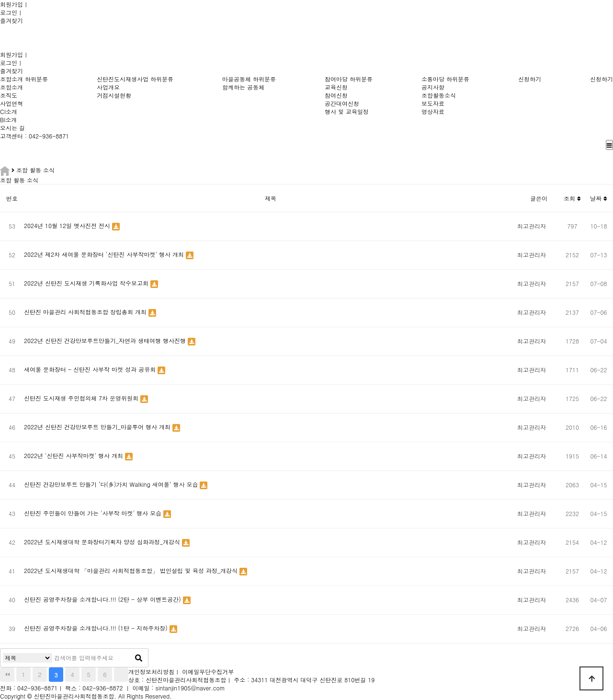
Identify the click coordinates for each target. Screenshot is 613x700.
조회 (572, 198)
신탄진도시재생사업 (123, 79)
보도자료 (433, 103)
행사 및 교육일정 (347, 111)
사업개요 (108, 87)
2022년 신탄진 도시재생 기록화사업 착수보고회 (87, 283)
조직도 (9, 95)
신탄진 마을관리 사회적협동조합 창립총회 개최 (86, 312)
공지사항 (433, 87)
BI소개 (8, 120)
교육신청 (336, 87)
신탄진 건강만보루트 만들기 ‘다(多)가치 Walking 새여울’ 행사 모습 (112, 484)
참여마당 (336, 79)
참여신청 (336, 95)
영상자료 (433, 111)
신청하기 (530, 79)
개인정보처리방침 (151, 671)
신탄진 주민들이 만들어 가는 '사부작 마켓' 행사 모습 (94, 513)
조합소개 (11, 79)
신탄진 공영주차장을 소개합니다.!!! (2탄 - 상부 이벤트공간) (103, 599)
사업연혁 (11, 103)
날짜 (599, 198)
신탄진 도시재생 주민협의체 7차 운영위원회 (82, 398)
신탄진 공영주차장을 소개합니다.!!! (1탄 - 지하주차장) (97, 628)
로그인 (9, 12)
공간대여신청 (342, 103)
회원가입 (11, 4)
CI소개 (9, 111)
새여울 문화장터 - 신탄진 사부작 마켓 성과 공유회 (91, 369)
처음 (7, 675)
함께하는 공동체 (243, 87)
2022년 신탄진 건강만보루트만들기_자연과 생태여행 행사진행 (106, 340)
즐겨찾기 (11, 20)
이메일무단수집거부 (208, 671)
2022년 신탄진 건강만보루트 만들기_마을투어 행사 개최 (98, 427)
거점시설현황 (114, 95)
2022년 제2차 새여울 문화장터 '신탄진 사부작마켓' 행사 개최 (105, 254)
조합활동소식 (439, 95)
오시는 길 (12, 128)
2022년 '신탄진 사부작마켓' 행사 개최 (74, 455)
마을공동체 (237, 79)
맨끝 (121, 675)
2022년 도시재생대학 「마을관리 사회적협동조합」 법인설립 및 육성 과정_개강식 (132, 570)
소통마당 (433, 79)
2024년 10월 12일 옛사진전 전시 (68, 225)
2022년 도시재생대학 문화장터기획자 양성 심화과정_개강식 (103, 542)
